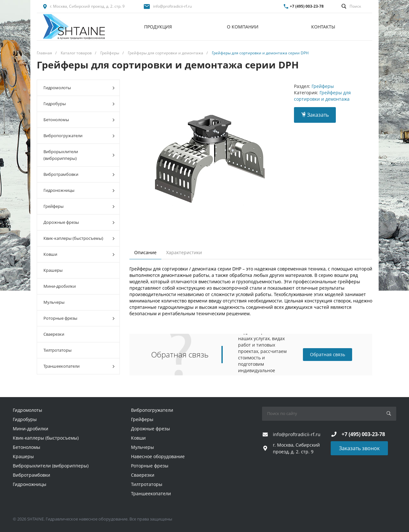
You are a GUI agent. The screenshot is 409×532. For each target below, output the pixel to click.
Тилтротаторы (58, 350)
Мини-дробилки (60, 286)
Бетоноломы (79, 120)
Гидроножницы (79, 190)
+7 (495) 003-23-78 (307, 6)
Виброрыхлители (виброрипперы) (79, 155)
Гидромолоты (79, 88)
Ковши (79, 254)
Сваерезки (54, 334)
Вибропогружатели (79, 136)
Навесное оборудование (158, 456)
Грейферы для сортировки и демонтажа (322, 96)
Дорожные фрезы (79, 222)
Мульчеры (54, 302)
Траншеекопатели (79, 366)
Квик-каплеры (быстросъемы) (79, 238)
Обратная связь (328, 354)
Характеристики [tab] (184, 252)
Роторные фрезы (79, 318)
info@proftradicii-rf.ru (172, 6)
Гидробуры (79, 104)
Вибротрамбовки (79, 174)
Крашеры (53, 270)
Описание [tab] (145, 252)
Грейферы (79, 206)
